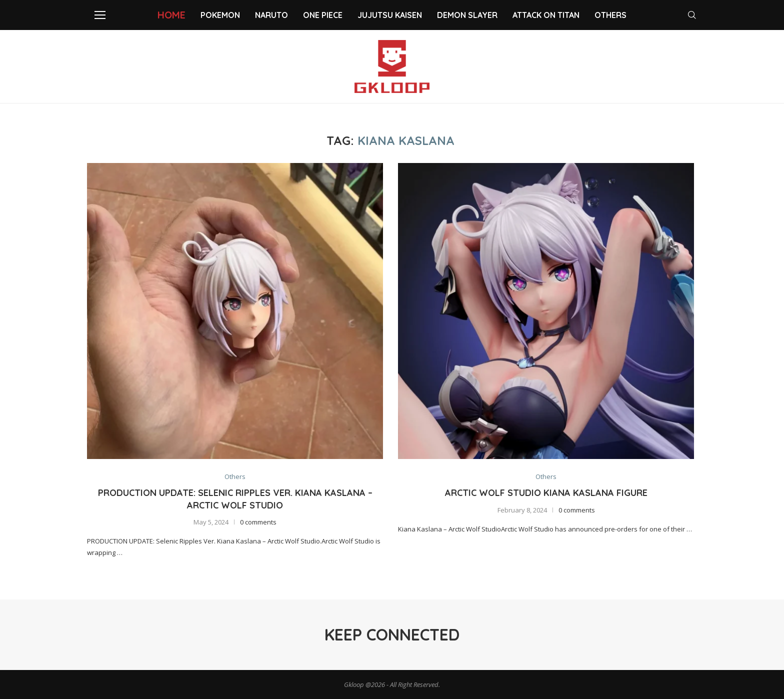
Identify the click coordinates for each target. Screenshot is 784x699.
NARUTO (271, 15)
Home (171, 15)
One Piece (323, 15)
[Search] (692, 15)
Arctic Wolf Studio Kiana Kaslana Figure (546, 493)
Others (610, 15)
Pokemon (220, 15)
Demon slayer (467, 15)
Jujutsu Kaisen (390, 15)
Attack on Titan (546, 15)
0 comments (258, 522)
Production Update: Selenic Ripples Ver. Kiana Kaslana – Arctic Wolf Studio (235, 499)
